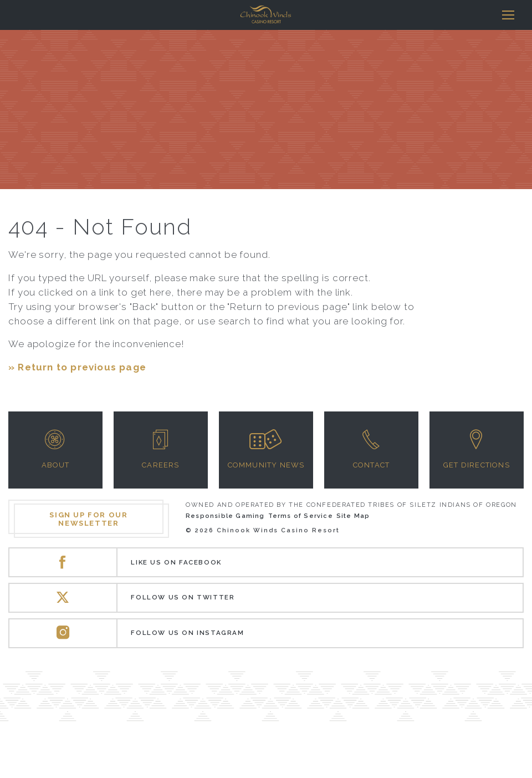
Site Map (353, 516)
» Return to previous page (77, 367)
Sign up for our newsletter (88, 519)
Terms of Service (301, 516)
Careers (160, 465)
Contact (371, 465)
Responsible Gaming (225, 516)
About (56, 465)
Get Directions (477, 465)
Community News (266, 465)
